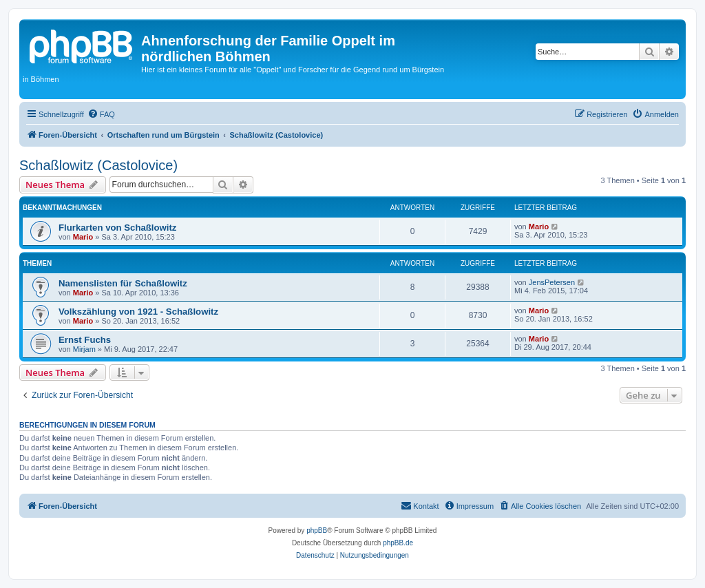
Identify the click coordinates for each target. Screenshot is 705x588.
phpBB (317, 531)
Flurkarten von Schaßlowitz (117, 228)
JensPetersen (552, 282)
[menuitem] (101, 114)
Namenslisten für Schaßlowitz (123, 283)
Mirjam (84, 349)
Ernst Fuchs (85, 340)
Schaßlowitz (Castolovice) (98, 165)
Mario (83, 237)
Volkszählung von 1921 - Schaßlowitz (138, 312)
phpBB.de (398, 543)
